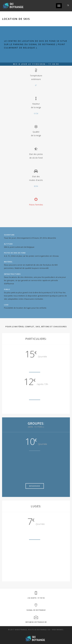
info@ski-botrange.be (36, 622)
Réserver (35, 486)
